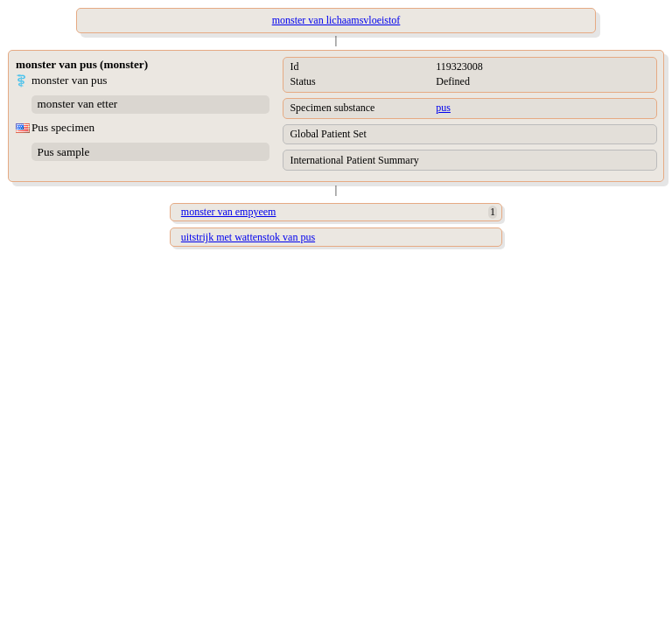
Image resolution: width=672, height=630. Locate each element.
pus (443, 108)
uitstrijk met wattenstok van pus (248, 237)
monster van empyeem (229, 212)
